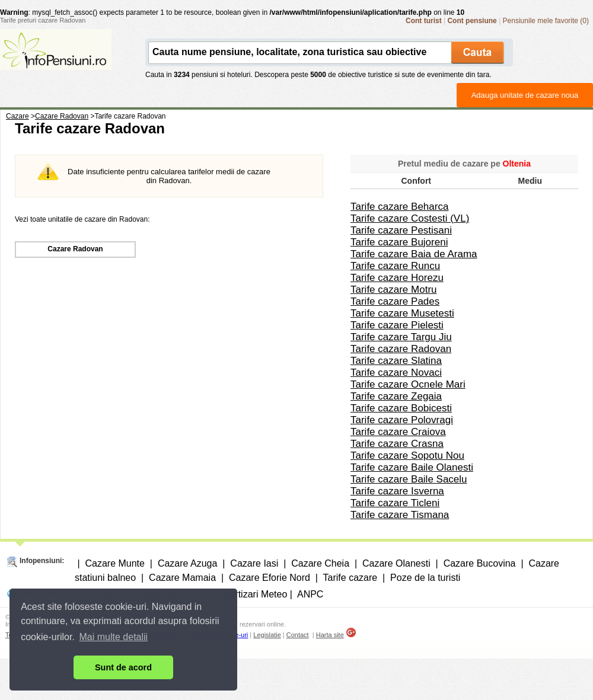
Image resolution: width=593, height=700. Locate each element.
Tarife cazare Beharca (399, 207)
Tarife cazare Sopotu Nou (407, 456)
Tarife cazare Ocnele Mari (408, 384)
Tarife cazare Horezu (397, 278)
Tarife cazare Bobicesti (401, 408)
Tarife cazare (350, 578)
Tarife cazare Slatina (396, 361)
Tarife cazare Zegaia (396, 396)
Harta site (330, 635)
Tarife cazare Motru (394, 290)
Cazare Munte (115, 563)
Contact (298, 635)
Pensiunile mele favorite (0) (546, 21)
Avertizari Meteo (253, 594)
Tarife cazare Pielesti (397, 325)
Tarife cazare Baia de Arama (414, 254)
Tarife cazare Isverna (397, 491)
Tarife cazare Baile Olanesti (412, 467)
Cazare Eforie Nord (270, 578)
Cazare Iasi (254, 563)
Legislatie (267, 635)
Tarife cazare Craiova (398, 432)
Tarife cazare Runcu (395, 266)
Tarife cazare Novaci (396, 373)
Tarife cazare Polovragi (402, 420)
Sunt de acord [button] (123, 667)
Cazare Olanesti (396, 563)
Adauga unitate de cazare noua (525, 95)
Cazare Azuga (188, 563)
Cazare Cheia (320, 563)
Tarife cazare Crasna (397, 444)
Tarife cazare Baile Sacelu (409, 479)
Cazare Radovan (75, 249)
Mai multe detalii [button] (114, 637)
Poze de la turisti (425, 578)
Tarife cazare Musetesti (402, 313)
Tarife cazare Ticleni (395, 503)
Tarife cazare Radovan (401, 349)
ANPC (310, 594)
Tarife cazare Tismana (400, 515)
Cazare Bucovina (480, 563)
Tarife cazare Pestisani (401, 230)
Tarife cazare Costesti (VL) (410, 218)
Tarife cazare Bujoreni (399, 242)
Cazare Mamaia (182, 578)
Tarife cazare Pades (395, 301)
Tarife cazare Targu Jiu (401, 337)
